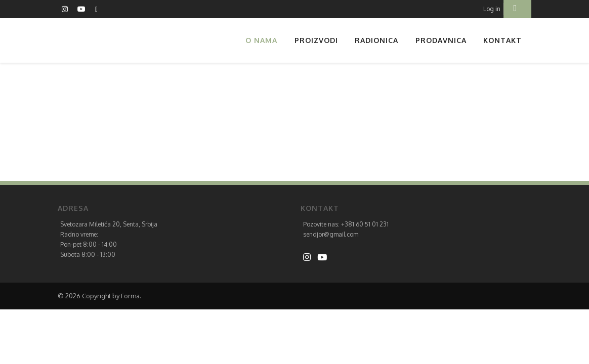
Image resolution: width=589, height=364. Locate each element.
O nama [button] (261, 40)
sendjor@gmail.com (331, 234)
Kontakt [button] (502, 40)
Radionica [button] (376, 40)
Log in (492, 9)
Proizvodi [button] (316, 40)
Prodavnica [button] (441, 40)
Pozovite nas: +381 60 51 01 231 (346, 224)
